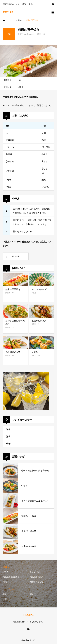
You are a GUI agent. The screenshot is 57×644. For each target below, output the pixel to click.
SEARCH (53, 4)
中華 (8, 443)
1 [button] (26, 72)
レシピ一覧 (35, 572)
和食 (8, 430)
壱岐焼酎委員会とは (11, 577)
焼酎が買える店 (36, 582)
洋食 (8, 437)
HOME (6, 572)
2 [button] (29, 72)
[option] (28, 61)
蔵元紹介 (7, 582)
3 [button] (32, 72)
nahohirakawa (29, 34)
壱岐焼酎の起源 (36, 577)
